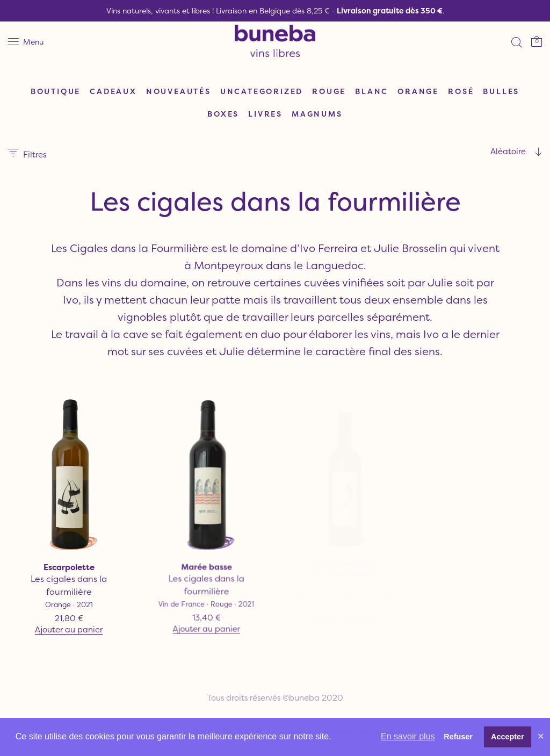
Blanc (372, 91)
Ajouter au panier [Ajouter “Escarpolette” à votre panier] (69, 630)
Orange (418, 91)
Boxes (223, 114)
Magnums (317, 114)
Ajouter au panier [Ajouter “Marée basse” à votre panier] (206, 622)
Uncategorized (262, 91)
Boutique (56, 91)
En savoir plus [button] (408, 736)
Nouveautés (179, 91)
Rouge (329, 91)
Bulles (501, 91)
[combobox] (475, 152)
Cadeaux (113, 91)
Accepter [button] (508, 737)
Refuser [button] (458, 737)
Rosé (461, 91)
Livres (265, 114)
